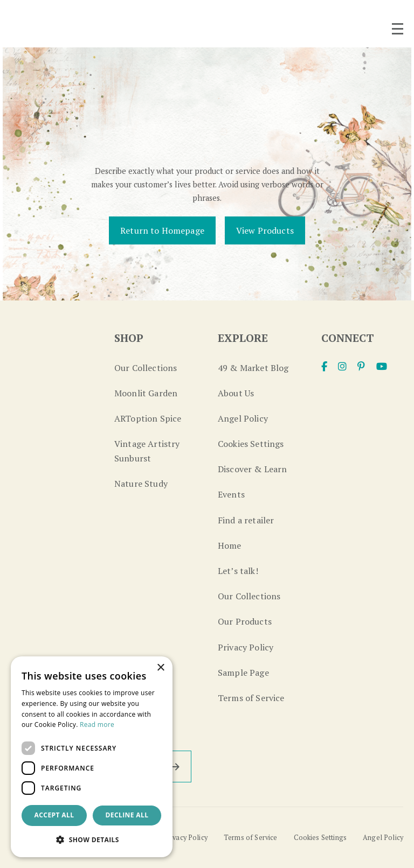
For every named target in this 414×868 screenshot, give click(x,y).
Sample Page (243, 673)
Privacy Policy (246, 647)
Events (231, 494)
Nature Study (141, 484)
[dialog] (92, 757)
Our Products (245, 621)
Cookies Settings (251, 444)
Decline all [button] (127, 815)
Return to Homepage (162, 230)
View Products (265, 230)
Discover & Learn (253, 469)
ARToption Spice (148, 418)
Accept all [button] (54, 815)
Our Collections (146, 368)
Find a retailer (246, 520)
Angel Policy (243, 418)
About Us (236, 393)
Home (230, 545)
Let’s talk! (238, 571)
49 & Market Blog (253, 368)
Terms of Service (251, 698)
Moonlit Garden (146, 393)
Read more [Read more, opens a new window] (97, 724)
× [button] (160, 668)
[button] (92, 840)
